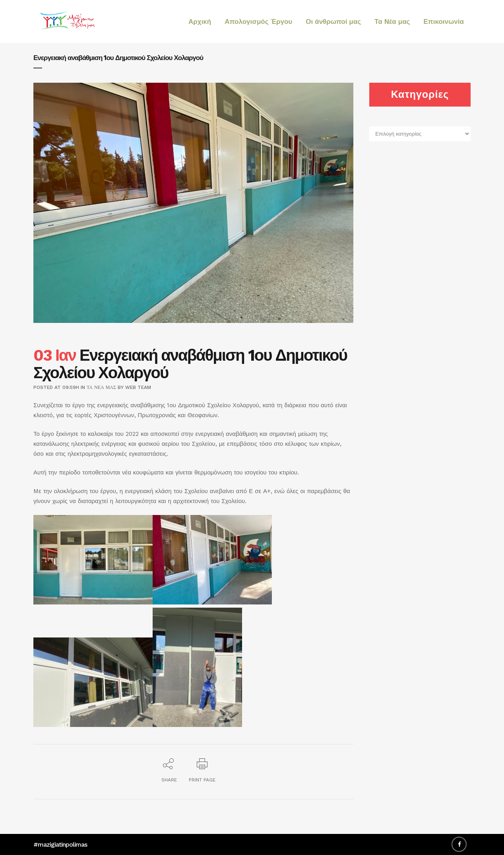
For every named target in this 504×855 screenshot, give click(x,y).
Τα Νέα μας (101, 387)
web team (138, 387)
